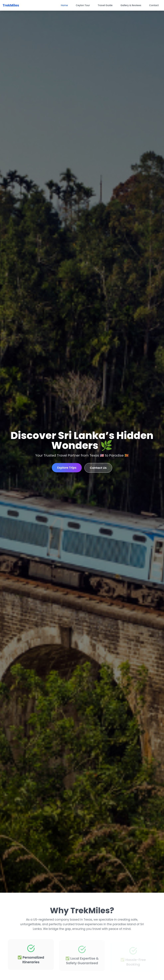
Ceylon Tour (83, 5)
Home (64, 5)
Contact (154, 5)
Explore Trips (67, 468)
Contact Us (98, 468)
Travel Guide (105, 5)
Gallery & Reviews (131, 5)
